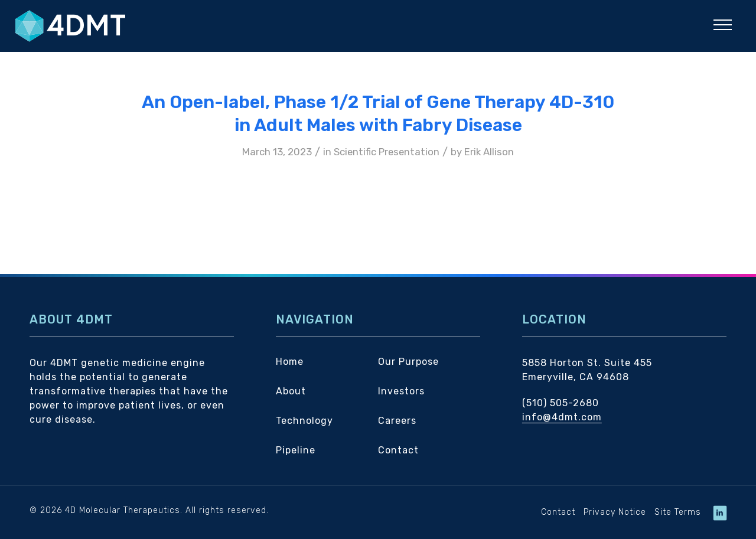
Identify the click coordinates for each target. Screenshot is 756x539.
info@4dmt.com (562, 417)
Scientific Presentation (387, 152)
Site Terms (678, 512)
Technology (304, 421)
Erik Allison (489, 152)
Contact (398, 450)
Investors (401, 391)
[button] (723, 24)
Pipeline (296, 450)
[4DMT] (107, 26)
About (291, 391)
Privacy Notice (615, 512)
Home (290, 362)
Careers (397, 421)
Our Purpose (408, 362)
